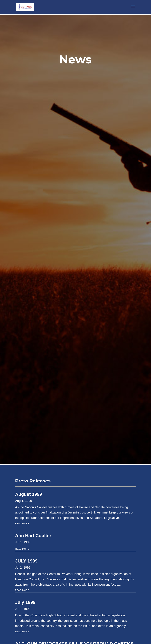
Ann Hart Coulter (33, 536)
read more (22, 523)
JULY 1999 (26, 561)
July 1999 (25, 602)
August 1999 (29, 494)
